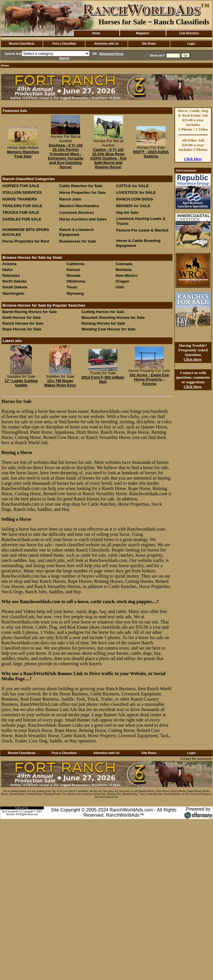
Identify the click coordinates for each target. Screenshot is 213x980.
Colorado (124, 264)
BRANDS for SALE (133, 206)
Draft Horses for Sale (22, 318)
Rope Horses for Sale (22, 329)
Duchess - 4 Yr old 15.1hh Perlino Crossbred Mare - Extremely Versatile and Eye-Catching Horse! (65, 156)
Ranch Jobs (70, 199)
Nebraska (11, 275)
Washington (13, 293)
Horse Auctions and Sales (83, 219)
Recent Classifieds (22, 44)
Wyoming (75, 293)
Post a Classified (64, 44)
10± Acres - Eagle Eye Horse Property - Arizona (149, 379)
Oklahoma (76, 281)
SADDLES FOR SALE (22, 219)
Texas (72, 287)
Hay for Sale (128, 213)
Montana (124, 270)
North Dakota (14, 281)
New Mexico (127, 275)
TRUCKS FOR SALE (21, 213)
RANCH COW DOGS (135, 199)
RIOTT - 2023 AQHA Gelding (151, 154)
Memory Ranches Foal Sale (23, 154)
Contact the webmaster (196, 759)
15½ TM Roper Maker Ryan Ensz (60, 383)
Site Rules (149, 44)
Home (96, 33)
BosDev (11, 814)
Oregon (122, 281)
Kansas (73, 270)
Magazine (142, 33)
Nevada (73, 275)
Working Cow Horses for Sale (108, 329)
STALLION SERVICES (22, 192)
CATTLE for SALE (132, 186)
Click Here (193, 159)
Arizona (9, 264)
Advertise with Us (107, 44)
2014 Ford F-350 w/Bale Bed (103, 379)
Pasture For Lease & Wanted (142, 230)
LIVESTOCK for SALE (136, 192)
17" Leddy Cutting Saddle (21, 383)
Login (191, 44)
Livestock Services (77, 213)
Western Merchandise (79, 206)
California (75, 264)
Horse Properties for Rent (26, 241)
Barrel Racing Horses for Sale (30, 312)
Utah (120, 287)
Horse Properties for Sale (82, 192)
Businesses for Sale (78, 241)
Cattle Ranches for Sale (81, 186)
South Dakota (15, 287)
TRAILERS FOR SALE (22, 206)
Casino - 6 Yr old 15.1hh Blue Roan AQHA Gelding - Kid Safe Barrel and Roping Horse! (108, 158)
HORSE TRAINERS (20, 199)
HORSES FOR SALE (21, 186)
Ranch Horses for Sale (23, 323)
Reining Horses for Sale (103, 323)
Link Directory (189, 33)
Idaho (8, 270)
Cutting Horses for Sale (103, 312)
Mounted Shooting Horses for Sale (113, 318)
